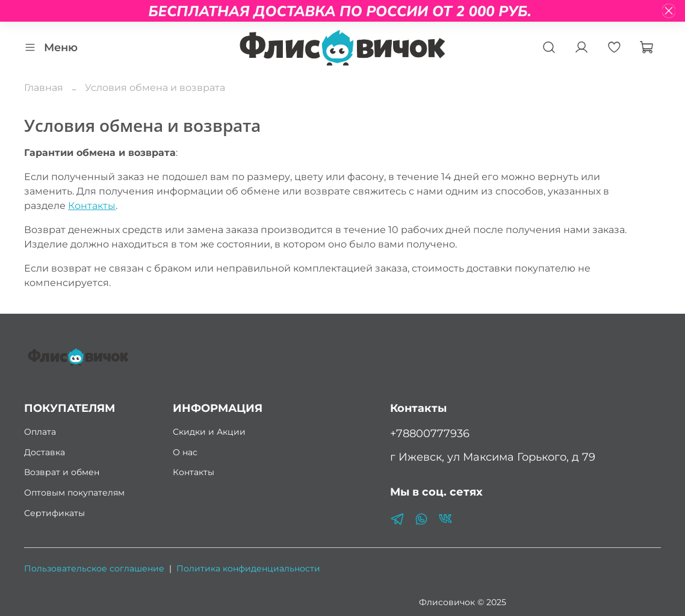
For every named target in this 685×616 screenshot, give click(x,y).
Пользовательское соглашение (94, 568)
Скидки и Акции (209, 432)
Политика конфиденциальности (248, 568)
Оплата (40, 432)
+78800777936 (430, 433)
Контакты (92, 206)
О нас (185, 452)
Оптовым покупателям (74, 493)
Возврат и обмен (62, 472)
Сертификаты (54, 513)
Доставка (45, 452)
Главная (44, 88)
